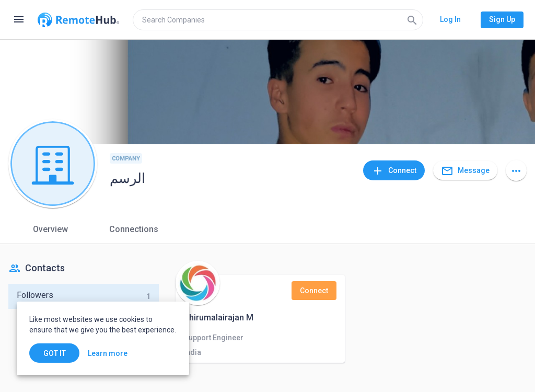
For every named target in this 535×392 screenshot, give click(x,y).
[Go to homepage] (78, 20)
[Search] (412, 20)
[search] (278, 20)
